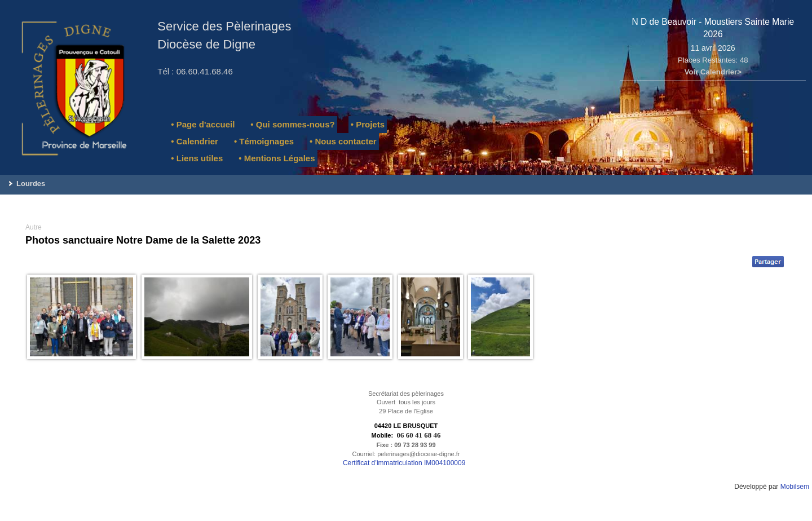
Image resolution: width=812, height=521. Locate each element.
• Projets (368, 124)
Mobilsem (795, 487)
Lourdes (31, 184)
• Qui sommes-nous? (292, 124)
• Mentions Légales (277, 158)
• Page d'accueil (203, 124)
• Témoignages (264, 141)
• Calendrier (195, 141)
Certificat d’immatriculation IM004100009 (404, 463)
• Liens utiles (197, 158)
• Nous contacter (343, 141)
